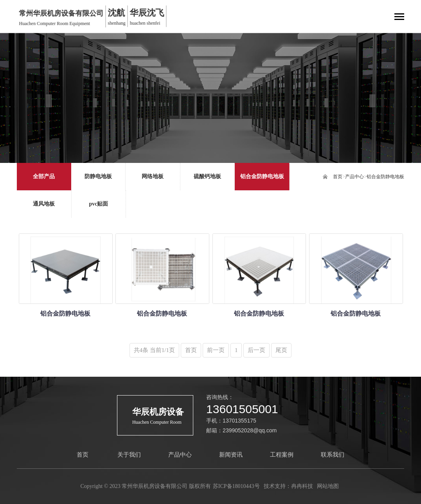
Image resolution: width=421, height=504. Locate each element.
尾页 (281, 350)
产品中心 (354, 177)
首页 (338, 177)
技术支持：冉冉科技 (288, 486)
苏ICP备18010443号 (236, 486)
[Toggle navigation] (399, 17)
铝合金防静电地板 (385, 177)
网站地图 (328, 486)
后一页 (256, 350)
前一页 (216, 350)
